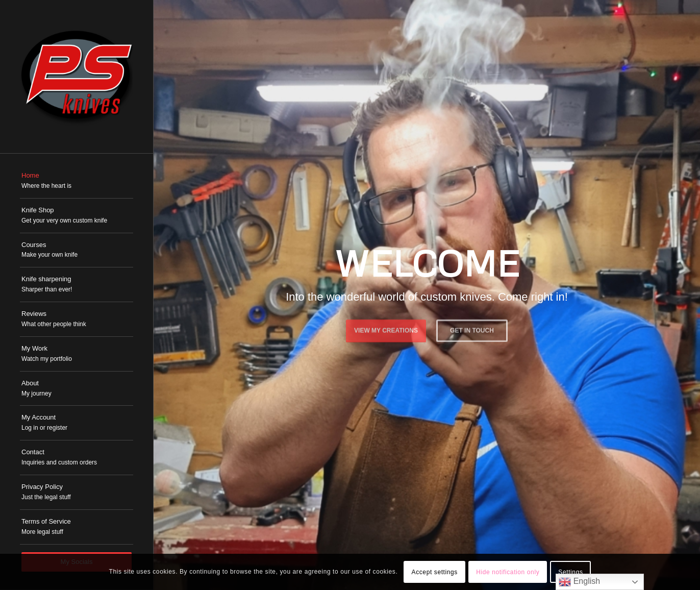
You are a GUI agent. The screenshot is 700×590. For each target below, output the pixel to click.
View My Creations (386, 329)
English (579, 582)
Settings (570, 572)
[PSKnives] (77, 77)
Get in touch (472, 329)
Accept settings (435, 572)
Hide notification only (508, 572)
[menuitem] (77, 181)
